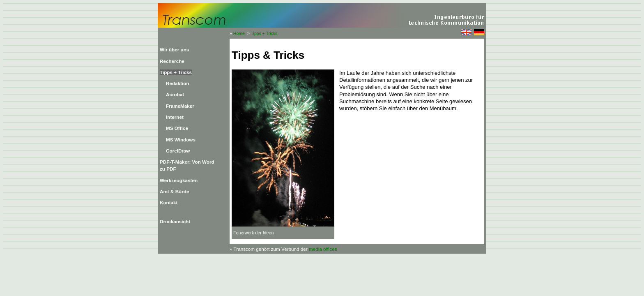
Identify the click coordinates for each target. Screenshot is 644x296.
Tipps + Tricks (264, 33)
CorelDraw (178, 151)
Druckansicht (175, 221)
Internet (175, 117)
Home (239, 33)
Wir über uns (174, 50)
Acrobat (175, 94)
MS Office (177, 128)
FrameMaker (180, 106)
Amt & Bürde (174, 191)
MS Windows (181, 140)
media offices (323, 249)
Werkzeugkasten (179, 180)
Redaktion (178, 83)
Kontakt (169, 202)
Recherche (172, 61)
